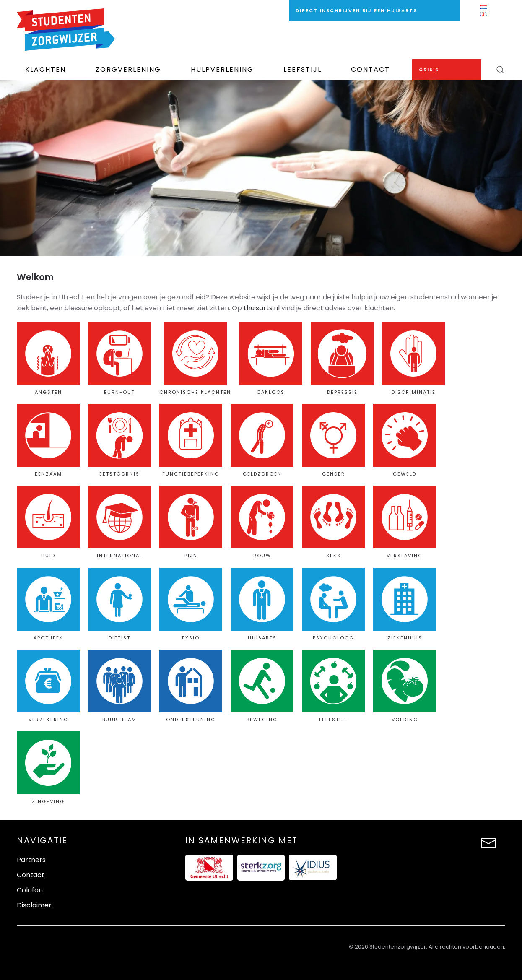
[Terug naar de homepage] (66, 30)
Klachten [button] (45, 69)
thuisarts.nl (262, 308)
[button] (500, 70)
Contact (370, 69)
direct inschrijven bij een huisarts (356, 10)
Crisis (429, 70)
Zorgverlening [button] (128, 69)
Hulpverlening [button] (222, 69)
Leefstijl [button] (303, 69)
